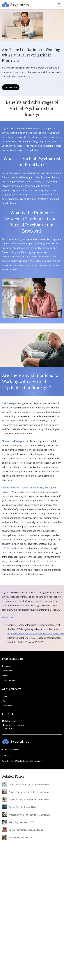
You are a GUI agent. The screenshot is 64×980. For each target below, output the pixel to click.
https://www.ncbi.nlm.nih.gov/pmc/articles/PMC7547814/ (36, 634)
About (4, 696)
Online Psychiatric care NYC (22, 807)
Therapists (6, 666)
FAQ (4, 701)
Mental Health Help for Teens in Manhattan (29, 785)
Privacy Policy (7, 755)
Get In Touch (7, 706)
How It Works (7, 671)
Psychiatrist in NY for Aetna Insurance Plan (29, 800)
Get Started (11, 87)
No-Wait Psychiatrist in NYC (22, 838)
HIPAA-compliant (11, 548)
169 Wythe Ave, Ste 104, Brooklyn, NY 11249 (15, 727)
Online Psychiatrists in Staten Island (26, 830)
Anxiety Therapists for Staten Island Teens (29, 792)
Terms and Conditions (11, 749)
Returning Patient (9, 680)
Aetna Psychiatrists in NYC (21, 822)
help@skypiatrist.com (14, 721)
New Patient (7, 675)
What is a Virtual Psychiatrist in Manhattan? (29, 815)
